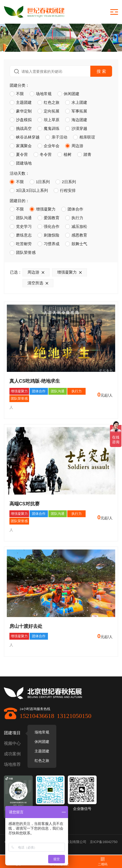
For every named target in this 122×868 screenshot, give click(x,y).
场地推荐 (12, 764)
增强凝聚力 (71, 272)
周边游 (37, 272)
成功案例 (12, 754)
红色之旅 (42, 761)
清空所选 (39, 283)
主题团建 (42, 751)
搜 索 (101, 71)
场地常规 (42, 732)
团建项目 (12, 733)
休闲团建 (42, 742)
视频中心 (12, 743)
